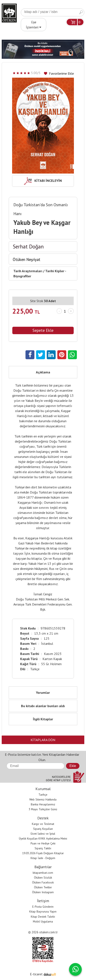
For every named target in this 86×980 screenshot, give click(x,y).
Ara (81, 12)
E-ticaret (36, 974)
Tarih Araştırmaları (28, 271)
